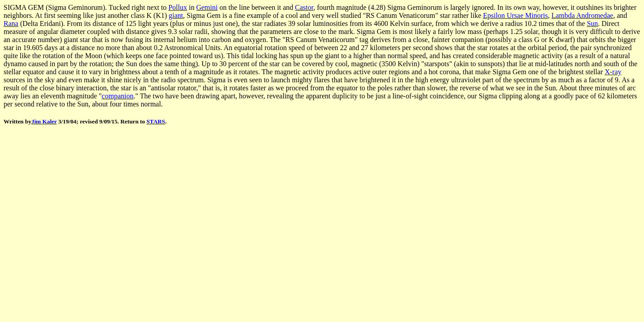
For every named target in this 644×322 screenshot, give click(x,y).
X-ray (613, 72)
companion (117, 96)
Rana (11, 23)
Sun (592, 23)
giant (176, 15)
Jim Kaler (44, 121)
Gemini (207, 7)
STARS (156, 121)
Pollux (178, 7)
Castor (304, 7)
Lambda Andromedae (582, 15)
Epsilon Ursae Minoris (515, 15)
